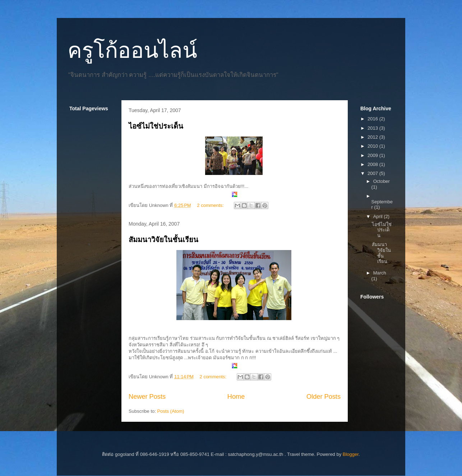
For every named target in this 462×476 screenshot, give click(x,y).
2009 (373, 155)
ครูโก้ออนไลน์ (132, 50)
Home (236, 397)
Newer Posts (147, 397)
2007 (373, 173)
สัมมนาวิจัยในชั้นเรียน (163, 240)
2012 (373, 137)
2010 (373, 146)
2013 (373, 128)
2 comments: (211, 205)
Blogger (351, 454)
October (382, 181)
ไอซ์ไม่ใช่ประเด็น (156, 126)
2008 (373, 164)
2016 (373, 119)
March (380, 273)
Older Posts (324, 397)
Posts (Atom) (171, 411)
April (379, 216)
